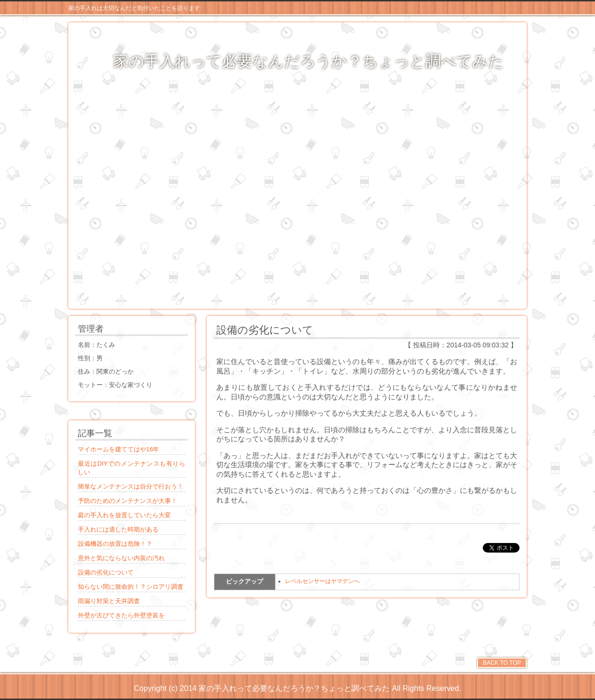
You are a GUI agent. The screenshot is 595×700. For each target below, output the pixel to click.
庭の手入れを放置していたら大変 (124, 515)
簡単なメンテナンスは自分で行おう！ (131, 486)
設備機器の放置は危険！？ (115, 544)
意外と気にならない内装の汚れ (121, 558)
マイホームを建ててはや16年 (118, 449)
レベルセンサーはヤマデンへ (322, 581)
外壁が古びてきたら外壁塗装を (121, 615)
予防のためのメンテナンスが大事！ (127, 501)
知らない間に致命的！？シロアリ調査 (131, 587)
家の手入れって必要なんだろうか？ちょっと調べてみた (308, 61)
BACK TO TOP (502, 663)
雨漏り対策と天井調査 (109, 601)
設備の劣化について (106, 572)
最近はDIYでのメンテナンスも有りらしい (132, 468)
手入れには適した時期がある (118, 529)
